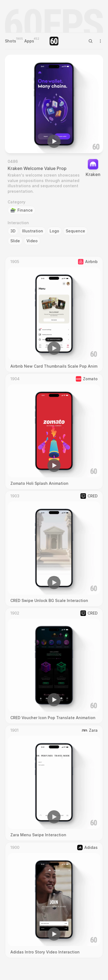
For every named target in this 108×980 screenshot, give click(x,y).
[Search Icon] (91, 41)
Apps (29, 41)
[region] (54, 104)
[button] (54, 141)
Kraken (93, 174)
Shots (10, 41)
